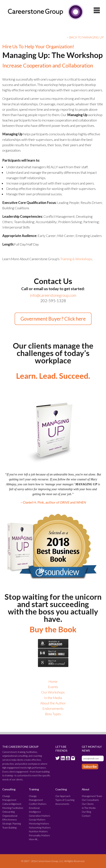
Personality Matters (39, 835)
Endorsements (53, 708)
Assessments (62, 804)
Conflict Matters (38, 804)
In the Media (53, 698)
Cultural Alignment (12, 804)
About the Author (53, 703)
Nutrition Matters (38, 831)
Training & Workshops (76, 259)
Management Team (92, 796)
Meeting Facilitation (13, 808)
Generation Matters (39, 816)
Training (34, 789)
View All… (34, 839)
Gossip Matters (37, 819)
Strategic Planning (12, 823)
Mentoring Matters (39, 823)
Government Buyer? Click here (53, 319)
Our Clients (88, 804)
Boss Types (53, 714)
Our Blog (86, 812)
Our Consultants (90, 800)
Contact (86, 816)
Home (53, 681)
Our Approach (63, 796)
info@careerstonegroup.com (53, 295)
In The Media (89, 808)
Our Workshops (53, 692)
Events (53, 687)
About (86, 789)
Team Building (9, 827)
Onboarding (8, 812)
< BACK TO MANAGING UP (85, 37)
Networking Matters (40, 827)
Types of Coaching (65, 800)
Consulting (9, 789)
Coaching (61, 789)
